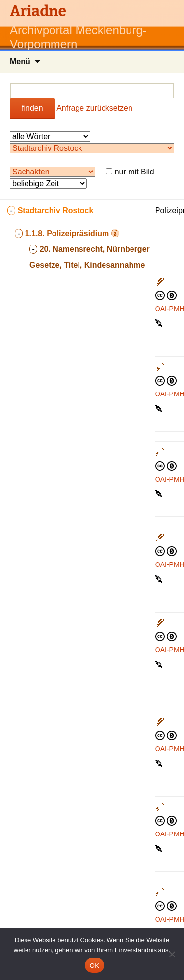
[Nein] (172, 954)
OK (94, 966)
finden (32, 108)
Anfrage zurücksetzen (94, 108)
